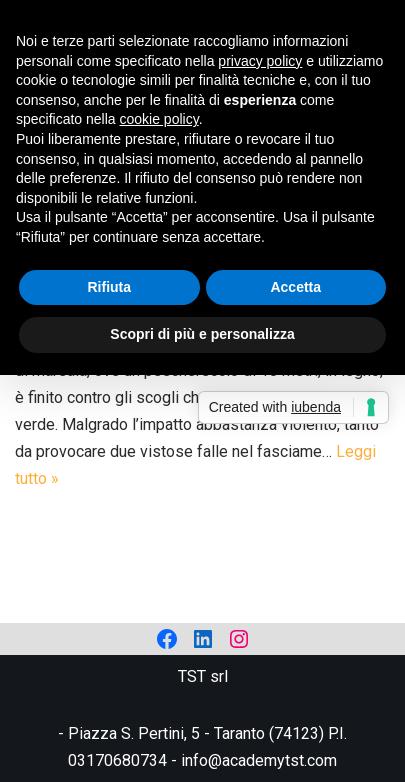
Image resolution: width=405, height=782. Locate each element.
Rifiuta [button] (109, 287)
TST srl (203, 676)
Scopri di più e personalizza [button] (202, 334)
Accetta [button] (295, 287)
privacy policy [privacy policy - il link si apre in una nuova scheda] (260, 61)
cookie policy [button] (159, 119)
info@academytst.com (259, 760)
